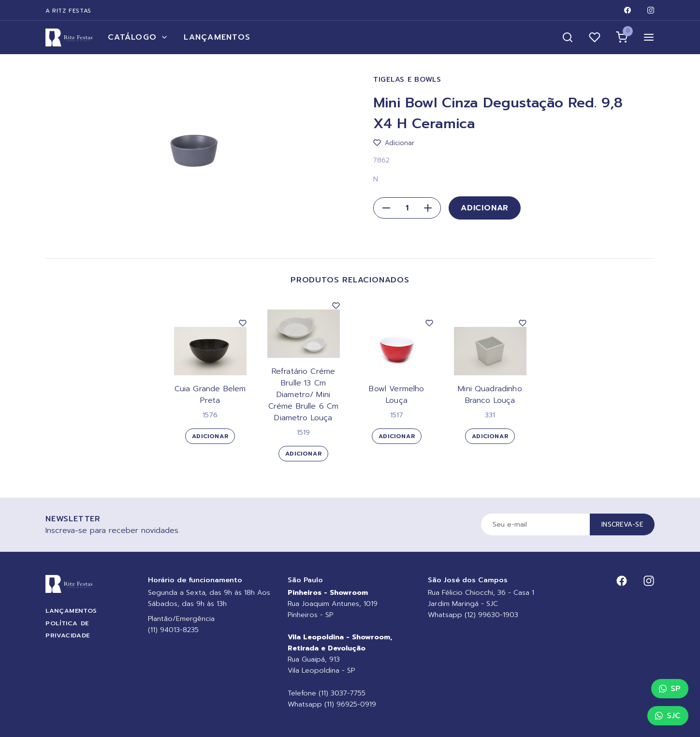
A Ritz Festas (68, 11)
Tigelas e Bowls (407, 80)
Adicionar (485, 208)
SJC (668, 716)
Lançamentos (217, 37)
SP (670, 689)
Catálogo (138, 37)
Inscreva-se (622, 524)
